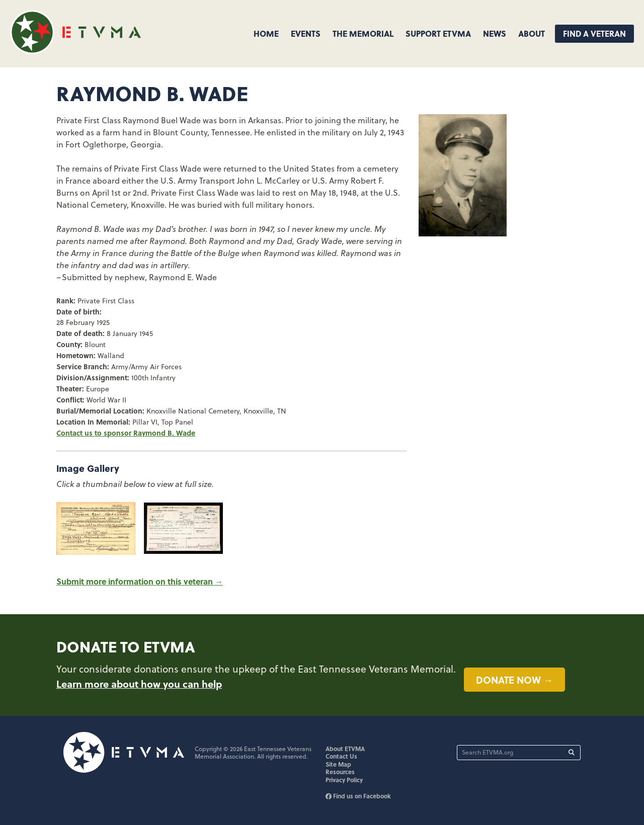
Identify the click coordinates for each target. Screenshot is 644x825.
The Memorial (363, 33)
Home (266, 33)
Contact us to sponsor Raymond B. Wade (126, 433)
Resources (340, 772)
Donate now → (514, 680)
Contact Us (341, 756)
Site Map (338, 764)
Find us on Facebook (358, 796)
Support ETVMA (438, 33)
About (532, 33)
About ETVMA (345, 749)
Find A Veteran (594, 33)
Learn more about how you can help (139, 684)
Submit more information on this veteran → (140, 581)
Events (306, 33)
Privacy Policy (344, 780)
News (495, 33)
